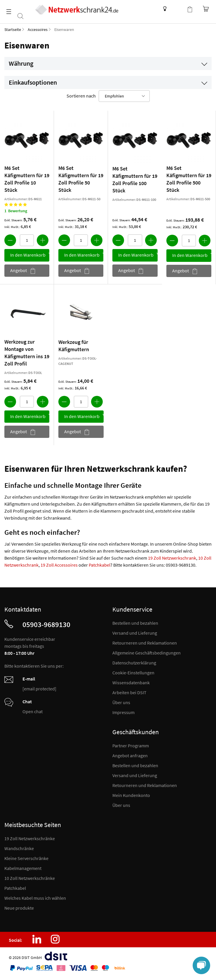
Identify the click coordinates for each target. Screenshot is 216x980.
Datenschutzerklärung (134, 663)
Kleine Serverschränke (26, 858)
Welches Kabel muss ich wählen (35, 898)
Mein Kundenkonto (131, 795)
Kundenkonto (178, 9)
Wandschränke (19, 848)
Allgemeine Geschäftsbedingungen (147, 653)
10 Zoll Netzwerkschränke (30, 878)
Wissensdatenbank (163, 9)
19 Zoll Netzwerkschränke (30, 838)
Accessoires (38, 29)
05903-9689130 (46, 624)
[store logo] (77, 10)
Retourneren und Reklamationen (145, 643)
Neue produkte (19, 908)
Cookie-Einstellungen (133, 673)
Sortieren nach (81, 96)
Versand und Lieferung (135, 633)
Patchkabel (100, 565)
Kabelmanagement (23, 868)
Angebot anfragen (130, 756)
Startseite (13, 29)
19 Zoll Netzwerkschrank (172, 558)
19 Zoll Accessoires (59, 565)
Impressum (123, 712)
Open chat (33, 711)
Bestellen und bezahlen (135, 623)
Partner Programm (131, 746)
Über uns (121, 702)
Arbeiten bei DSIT (129, 692)
